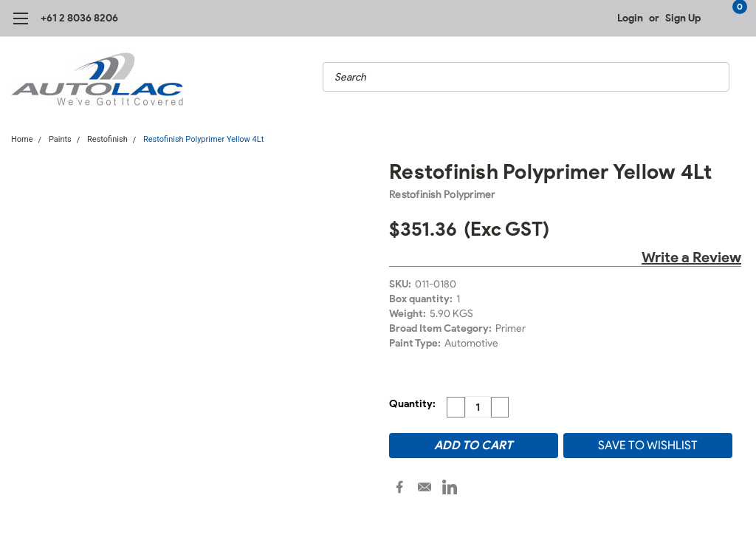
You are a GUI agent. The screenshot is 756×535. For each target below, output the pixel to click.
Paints (60, 139)
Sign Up (683, 18)
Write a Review (691, 257)
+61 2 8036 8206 (79, 18)
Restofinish (107, 139)
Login (630, 18)
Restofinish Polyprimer (442, 195)
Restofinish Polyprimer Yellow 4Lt (203, 139)
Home (22, 139)
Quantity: (412, 404)
